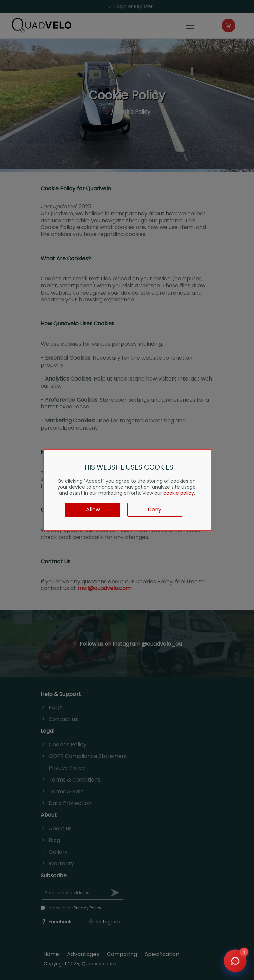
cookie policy (179, 493)
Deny (155, 510)
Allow (93, 510)
